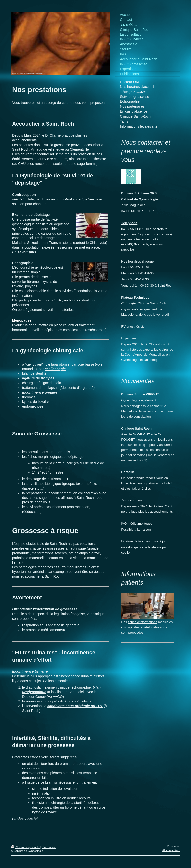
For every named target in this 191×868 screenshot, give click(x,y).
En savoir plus (24, 252)
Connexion (173, 846)
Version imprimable (26, 847)
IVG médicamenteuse (137, 523)
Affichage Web (171, 850)
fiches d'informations (143, 622)
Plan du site (49, 847)
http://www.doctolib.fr (158, 483)
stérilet (18, 199)
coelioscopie (55, 369)
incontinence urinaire (40, 392)
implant (66, 199)
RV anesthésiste (133, 326)
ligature (88, 199)
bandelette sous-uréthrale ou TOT (75, 706)
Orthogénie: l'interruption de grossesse (45, 609)
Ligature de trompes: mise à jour (144, 541)
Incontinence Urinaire (30, 671)
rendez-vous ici (25, 819)
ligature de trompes (38, 378)
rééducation (36, 701)
